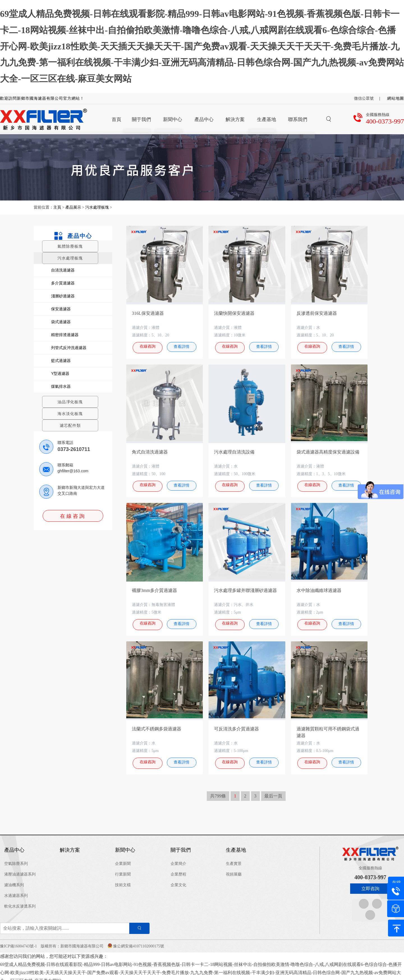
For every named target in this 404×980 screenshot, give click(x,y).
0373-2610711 (74, 449)
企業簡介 (178, 859)
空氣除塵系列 (16, 859)
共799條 (218, 791)
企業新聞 (123, 859)
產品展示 (73, 207)
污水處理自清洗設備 (234, 451)
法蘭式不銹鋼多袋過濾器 (157, 725)
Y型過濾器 (60, 373)
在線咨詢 (73, 516)
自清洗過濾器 (63, 270)
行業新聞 (123, 869)
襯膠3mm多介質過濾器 (154, 588)
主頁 (58, 207)
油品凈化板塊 (70, 402)
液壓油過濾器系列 (20, 869)
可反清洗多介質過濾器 (237, 725)
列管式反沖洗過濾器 (69, 348)
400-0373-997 (385, 121)
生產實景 (234, 859)
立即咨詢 (370, 884)
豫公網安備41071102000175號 (138, 941)
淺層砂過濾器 (63, 296)
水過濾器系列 (16, 891)
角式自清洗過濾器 (150, 451)
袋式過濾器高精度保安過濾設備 (328, 451)
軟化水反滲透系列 (20, 901)
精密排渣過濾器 (65, 335)
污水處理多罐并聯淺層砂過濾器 (245, 588)
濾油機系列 (14, 880)
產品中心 (73, 236)
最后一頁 (273, 791)
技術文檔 (123, 880)
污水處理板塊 (97, 207)
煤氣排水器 (61, 386)
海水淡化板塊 (70, 414)
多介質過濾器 (63, 283)
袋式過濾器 (61, 322)
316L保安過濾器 (148, 313)
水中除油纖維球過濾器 (319, 588)
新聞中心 (125, 845)
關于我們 (181, 845)
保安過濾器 (61, 309)
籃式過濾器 (61, 361)
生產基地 (236, 845)
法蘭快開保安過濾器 (234, 313)
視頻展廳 (234, 869)
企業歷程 (178, 869)
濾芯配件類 (70, 425)
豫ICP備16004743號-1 (18, 941)
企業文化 (178, 880)
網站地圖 (396, 98)
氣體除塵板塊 (70, 246)
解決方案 (70, 845)
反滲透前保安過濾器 (317, 313)
